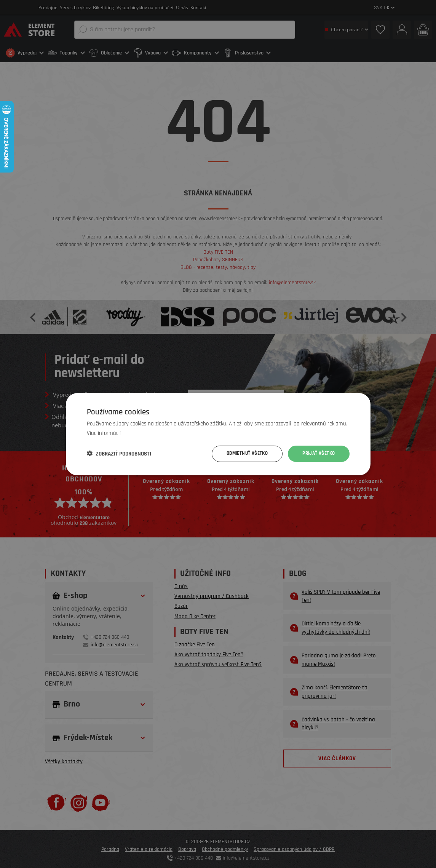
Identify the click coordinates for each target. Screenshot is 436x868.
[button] (119, 454)
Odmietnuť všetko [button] (243, 454)
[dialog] (218, 434)
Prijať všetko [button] (317, 454)
